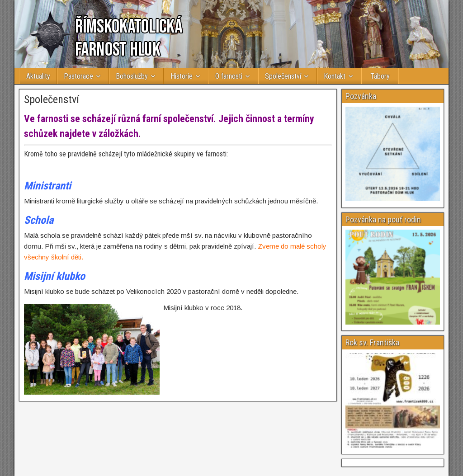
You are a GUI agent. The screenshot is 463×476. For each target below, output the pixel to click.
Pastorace (78, 76)
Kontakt (335, 76)
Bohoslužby (132, 76)
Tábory (380, 76)
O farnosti (229, 76)
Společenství (283, 76)
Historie (182, 76)
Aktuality (38, 76)
